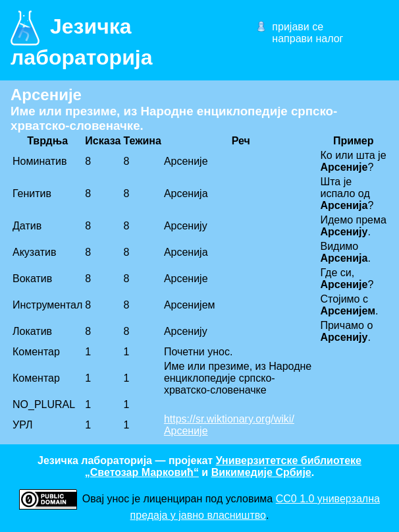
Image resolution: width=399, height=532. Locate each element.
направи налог (307, 39)
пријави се (298, 27)
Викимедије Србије (261, 472)
